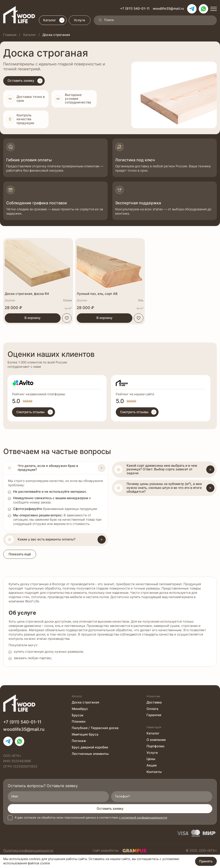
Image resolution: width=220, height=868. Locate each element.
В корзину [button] (33, 318)
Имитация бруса (85, 734)
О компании (156, 740)
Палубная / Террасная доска (95, 728)
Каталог (54, 20)
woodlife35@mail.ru (168, 9)
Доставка (154, 702)
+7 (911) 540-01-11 (135, 9)
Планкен (79, 722)
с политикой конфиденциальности (143, 818)
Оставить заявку (110, 809)
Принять (206, 861)
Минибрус (80, 709)
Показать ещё (20, 555)
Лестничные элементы (90, 754)
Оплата (152, 709)
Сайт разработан (119, 851)
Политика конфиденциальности (28, 851)
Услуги (80, 20)
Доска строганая (86, 702)
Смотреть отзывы (35, 412)
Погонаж (79, 741)
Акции (152, 765)
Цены (151, 759)
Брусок (78, 715)
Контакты (154, 772)
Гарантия (154, 715)
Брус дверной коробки (90, 747)
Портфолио (155, 746)
